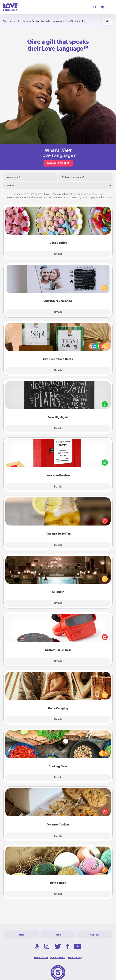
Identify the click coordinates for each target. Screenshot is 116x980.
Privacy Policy (58, 957)
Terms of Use (41, 957)
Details (58, 254)
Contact (94, 935)
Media (58, 935)
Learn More (81, 21)
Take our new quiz (58, 163)
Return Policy (75, 957)
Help (22, 935)
